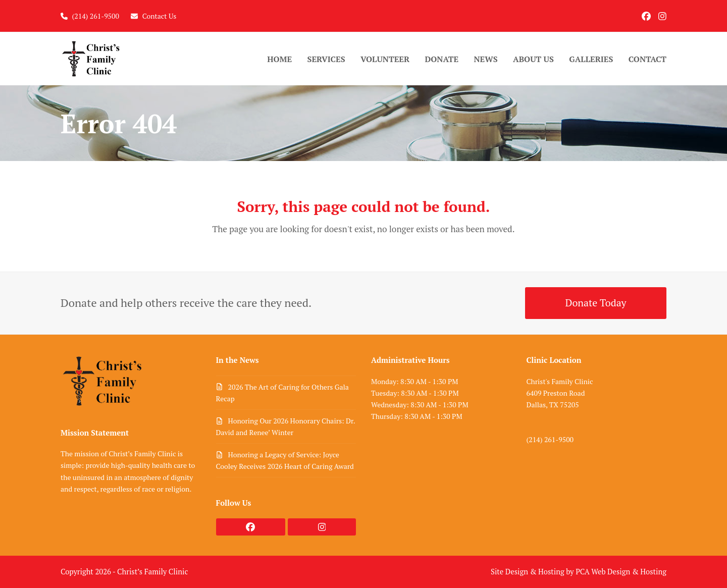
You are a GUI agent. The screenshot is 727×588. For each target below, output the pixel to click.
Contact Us (160, 16)
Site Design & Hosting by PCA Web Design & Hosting (579, 572)
